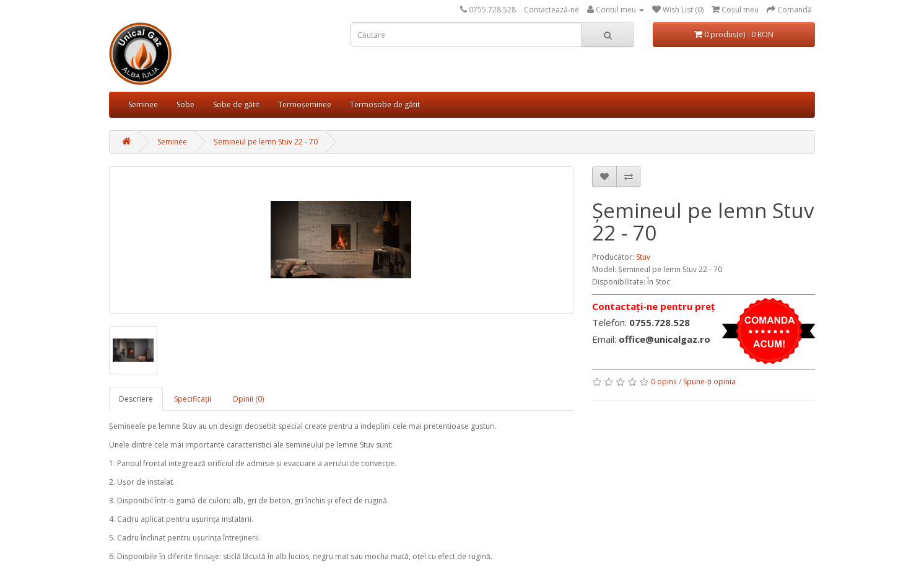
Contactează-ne (551, 10)
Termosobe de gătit (385, 104)
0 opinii (664, 382)
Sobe (185, 104)
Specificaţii (193, 399)
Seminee (143, 104)
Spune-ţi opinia (709, 382)
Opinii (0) (248, 399)
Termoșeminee (305, 104)
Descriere (136, 399)
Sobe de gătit (236, 104)
